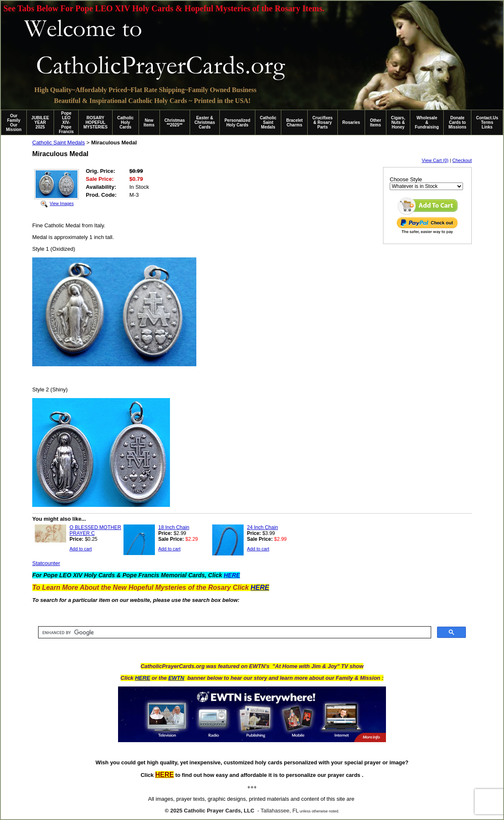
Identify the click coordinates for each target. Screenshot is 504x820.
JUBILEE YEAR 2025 (40, 122)
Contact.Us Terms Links (487, 122)
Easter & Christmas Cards (205, 122)
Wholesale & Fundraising (427, 122)
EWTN (176, 678)
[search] (234, 632)
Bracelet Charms (294, 123)
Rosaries (351, 122)
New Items (149, 123)
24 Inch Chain (262, 527)
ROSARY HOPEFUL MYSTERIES (95, 122)
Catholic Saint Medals (268, 122)
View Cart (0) (435, 160)
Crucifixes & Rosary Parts (322, 122)
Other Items (376, 123)
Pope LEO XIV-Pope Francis (66, 122)
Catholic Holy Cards (125, 122)
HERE (142, 678)
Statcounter (46, 563)
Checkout (462, 160)
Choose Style (406, 179)
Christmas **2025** (175, 123)
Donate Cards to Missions (457, 122)
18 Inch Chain (174, 527)
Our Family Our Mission (14, 123)
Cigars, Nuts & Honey (398, 122)
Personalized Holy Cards (237, 123)
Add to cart (81, 549)
